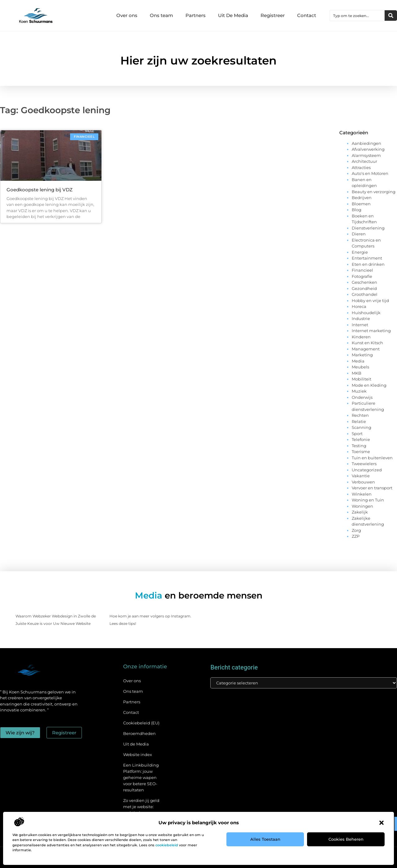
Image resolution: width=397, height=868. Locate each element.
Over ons (127, 15)
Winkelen (362, 494)
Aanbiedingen (366, 143)
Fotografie (362, 276)
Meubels (360, 367)
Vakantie (361, 476)
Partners (196, 15)
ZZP (356, 536)
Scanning (361, 427)
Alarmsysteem (366, 155)
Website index (138, 754)
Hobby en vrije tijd (370, 300)
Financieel (362, 270)
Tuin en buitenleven (372, 458)
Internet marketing (371, 331)
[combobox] (357, 16)
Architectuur (364, 161)
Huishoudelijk (366, 313)
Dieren (359, 234)
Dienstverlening (368, 228)
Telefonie (361, 439)
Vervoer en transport (372, 488)
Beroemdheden (139, 733)
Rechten (360, 415)
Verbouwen (363, 482)
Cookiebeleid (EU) (141, 723)
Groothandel (365, 294)
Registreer (273, 15)
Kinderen (361, 337)
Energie (360, 252)
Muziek (359, 391)
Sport (357, 434)
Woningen (362, 506)
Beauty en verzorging (374, 192)
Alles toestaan (265, 839)
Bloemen (361, 204)
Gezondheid (364, 288)
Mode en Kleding (369, 385)
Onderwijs (362, 397)
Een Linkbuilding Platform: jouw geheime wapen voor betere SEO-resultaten (141, 777)
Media (358, 361)
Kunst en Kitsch (367, 343)
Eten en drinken (368, 264)
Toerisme (361, 452)
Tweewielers (364, 464)
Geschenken (364, 282)
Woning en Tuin (368, 500)
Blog (357, 210)
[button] (381, 823)
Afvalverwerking (368, 149)
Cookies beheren (346, 839)
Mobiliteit (361, 379)
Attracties (361, 167)
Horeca (359, 306)
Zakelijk (360, 512)
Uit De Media (233, 15)
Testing (359, 446)
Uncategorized (367, 470)
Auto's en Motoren (370, 173)
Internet (360, 325)
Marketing (362, 355)
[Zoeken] (391, 16)
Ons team (161, 15)
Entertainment (367, 258)
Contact (307, 15)
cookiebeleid (167, 845)
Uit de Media (136, 744)
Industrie (361, 318)
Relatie (359, 421)
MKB (357, 373)
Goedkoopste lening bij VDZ (40, 190)
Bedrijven (362, 198)
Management (366, 349)
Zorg (356, 530)
